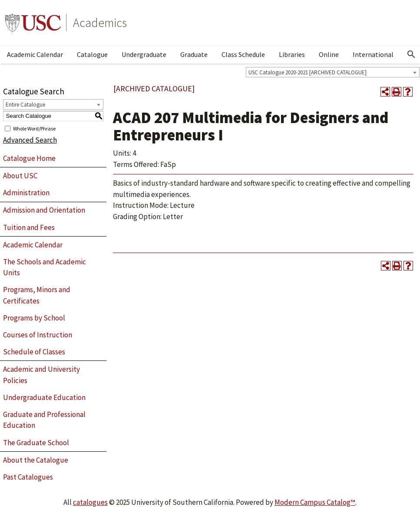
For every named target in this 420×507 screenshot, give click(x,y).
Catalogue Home (29, 158)
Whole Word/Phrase (34, 128)
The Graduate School (36, 443)
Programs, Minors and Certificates (37, 295)
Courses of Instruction (38, 335)
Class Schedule (243, 54)
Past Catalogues (28, 477)
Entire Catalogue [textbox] (25, 105)
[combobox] (333, 72)
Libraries (292, 54)
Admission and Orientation (44, 210)
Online (329, 54)
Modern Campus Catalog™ (315, 502)
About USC (20, 176)
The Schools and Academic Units (45, 267)
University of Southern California (33, 23)
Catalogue (92, 54)
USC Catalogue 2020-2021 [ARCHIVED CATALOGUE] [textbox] (308, 72)
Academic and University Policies (41, 375)
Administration (26, 193)
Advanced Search (30, 140)
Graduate (194, 54)
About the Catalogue (36, 460)
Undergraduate (144, 54)
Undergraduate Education (44, 397)
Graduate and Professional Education (44, 420)
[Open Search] (411, 54)
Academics (100, 23)
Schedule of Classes (34, 352)
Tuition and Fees (29, 227)
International (373, 54)
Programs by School (34, 318)
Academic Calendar (35, 54)
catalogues (90, 502)
